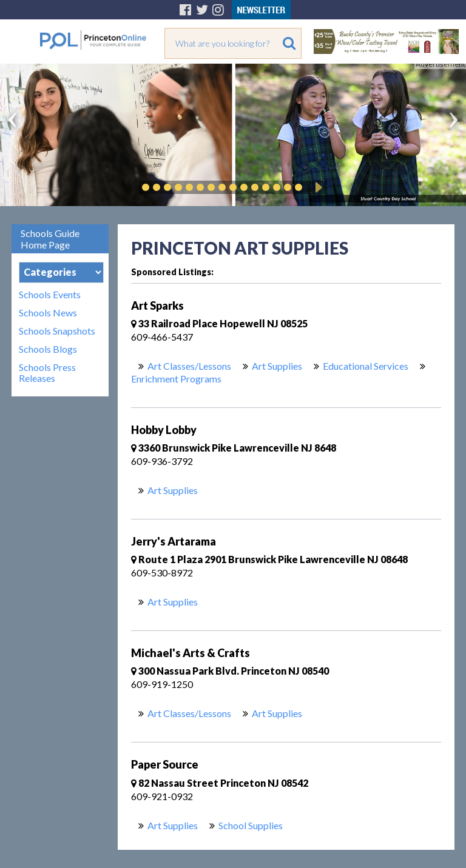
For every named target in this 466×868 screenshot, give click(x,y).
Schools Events (50, 295)
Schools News (48, 313)
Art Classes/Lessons (189, 366)
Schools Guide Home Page (50, 239)
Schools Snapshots (57, 331)
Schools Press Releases (47, 373)
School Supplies (251, 825)
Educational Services (366, 366)
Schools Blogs (48, 349)
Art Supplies (277, 366)
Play (317, 187)
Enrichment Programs (176, 379)
